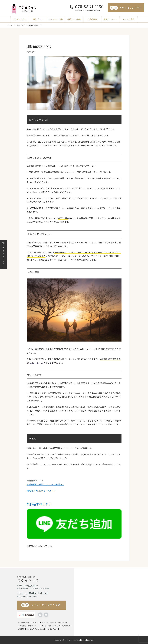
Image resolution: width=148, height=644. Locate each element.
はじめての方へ (20, 19)
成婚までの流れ (74, 19)
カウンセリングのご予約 (41, 605)
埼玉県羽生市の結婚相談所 (45, 579)
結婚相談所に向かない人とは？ (41, 491)
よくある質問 (129, 19)
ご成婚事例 (92, 19)
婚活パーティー (110, 19)
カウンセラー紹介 (56, 19)
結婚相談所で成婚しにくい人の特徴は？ (45, 484)
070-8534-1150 (89, 6)
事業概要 (21, 629)
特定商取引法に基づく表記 (36, 629)
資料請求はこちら (39, 504)
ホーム (10, 25)
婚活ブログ (21, 25)
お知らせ (57, 626)
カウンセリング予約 (126, 8)
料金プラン (38, 19)
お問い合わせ (53, 629)
